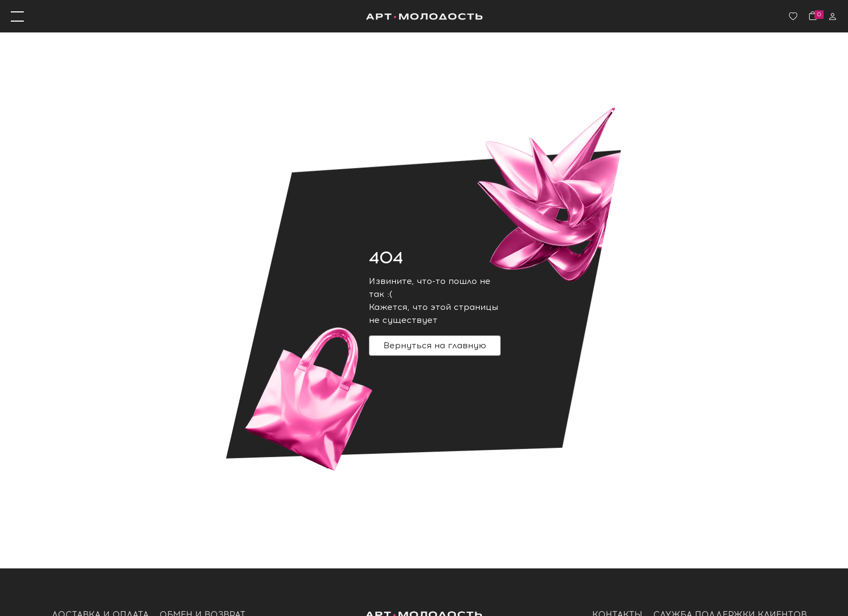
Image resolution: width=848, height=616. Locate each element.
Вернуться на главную (435, 345)
